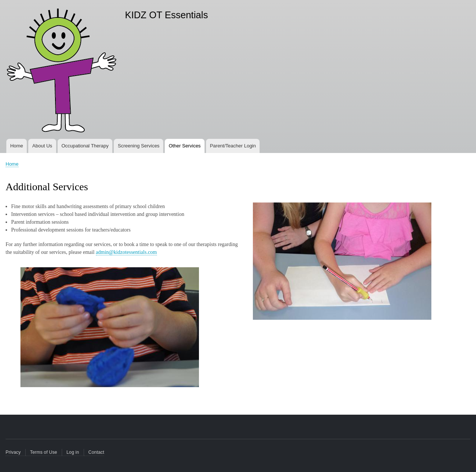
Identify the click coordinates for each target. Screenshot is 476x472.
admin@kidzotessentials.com (126, 252)
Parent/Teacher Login (233, 146)
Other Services (185, 146)
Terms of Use (44, 452)
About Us (42, 146)
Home (17, 146)
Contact (97, 452)
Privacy (13, 452)
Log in (73, 452)
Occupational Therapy (85, 146)
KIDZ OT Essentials (166, 15)
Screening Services (139, 146)
